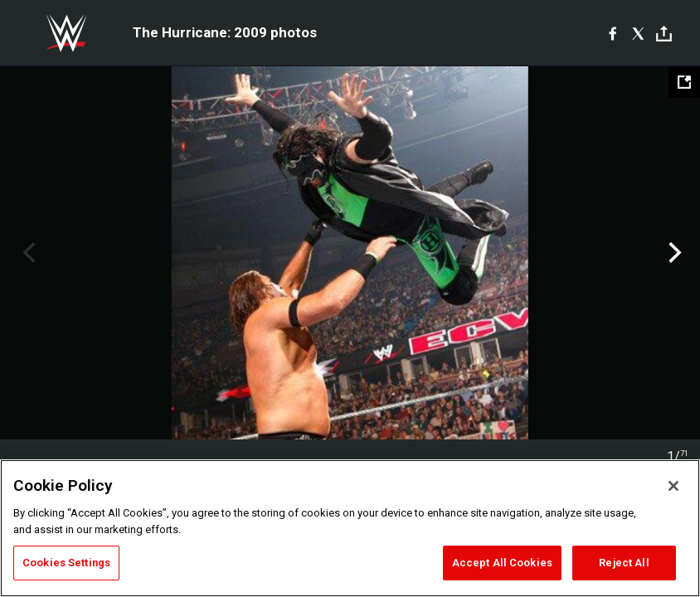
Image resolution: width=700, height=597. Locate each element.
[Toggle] (664, 34)
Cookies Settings (66, 563)
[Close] (673, 486)
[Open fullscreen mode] (684, 82)
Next (673, 253)
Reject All (624, 563)
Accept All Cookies (502, 563)
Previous (27, 253)
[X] (638, 33)
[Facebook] (612, 33)
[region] (350, 528)
